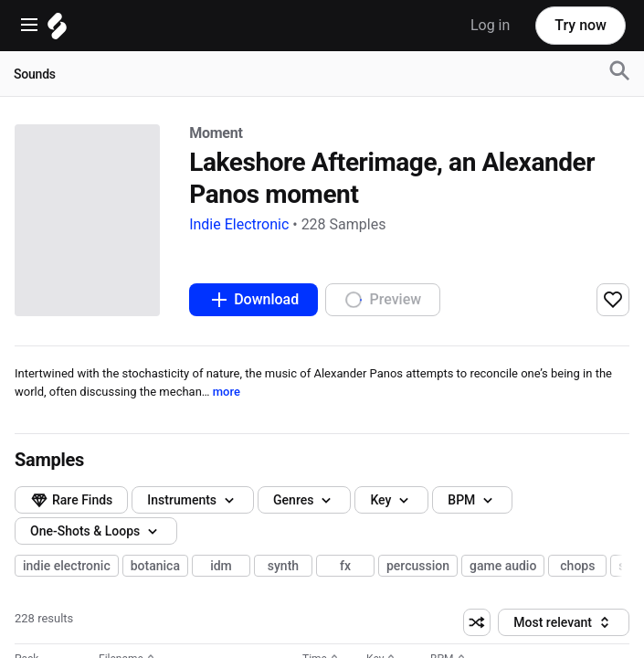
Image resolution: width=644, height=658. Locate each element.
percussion (418, 589)
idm (221, 589)
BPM (55, 535)
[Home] (57, 31)
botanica (155, 589)
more (249, 370)
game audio (503, 589)
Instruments (76, 452)
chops (577, 589)
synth (283, 589)
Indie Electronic (55, 232)
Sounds (35, 74)
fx (345, 589)
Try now (581, 25)
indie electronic (67, 589)
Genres (61, 480)
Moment (37, 215)
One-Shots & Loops (96, 562)
